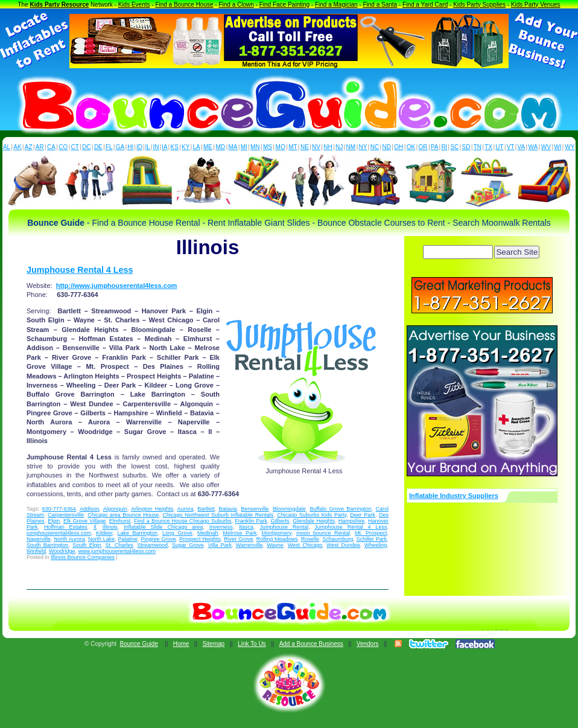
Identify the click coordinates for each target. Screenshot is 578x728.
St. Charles (119, 545)
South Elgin (87, 545)
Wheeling (376, 545)
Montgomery (277, 533)
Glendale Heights (314, 521)
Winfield (36, 551)
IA (164, 147)
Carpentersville (66, 515)
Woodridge (62, 551)
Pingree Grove (158, 539)
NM (351, 147)
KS (175, 147)
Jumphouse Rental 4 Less (80, 270)
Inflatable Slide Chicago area (163, 527)
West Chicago (305, 545)
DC (86, 147)
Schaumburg (338, 539)
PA (435, 147)
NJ (339, 147)
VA (522, 147)
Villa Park (220, 545)
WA (533, 147)
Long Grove (177, 533)
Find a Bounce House (184, 5)
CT (75, 147)
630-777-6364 (59, 509)
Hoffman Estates (66, 527)
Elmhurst (120, 521)
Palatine (128, 539)
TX (488, 147)
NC (375, 147)
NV (316, 147)
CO (63, 147)
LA (197, 147)
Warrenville (249, 545)
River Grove (238, 539)
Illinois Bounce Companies (83, 557)
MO (281, 147)
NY (363, 147)
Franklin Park (251, 521)
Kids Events (134, 5)
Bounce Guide (139, 644)
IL (148, 147)
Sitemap (213, 644)
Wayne (275, 545)
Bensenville (255, 509)
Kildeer (104, 533)
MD (221, 147)
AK (17, 147)
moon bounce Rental (323, 533)
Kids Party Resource (60, 5)
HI (130, 147)
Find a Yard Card (425, 5)
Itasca (246, 527)
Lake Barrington (138, 533)
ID (139, 147)
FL (109, 147)
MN (255, 147)
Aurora (186, 509)
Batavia (228, 509)
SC (454, 147)
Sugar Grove (188, 545)
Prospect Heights (200, 539)
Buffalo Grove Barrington (340, 509)
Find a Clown (236, 5)
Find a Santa (380, 5)
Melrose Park (240, 533)
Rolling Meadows (277, 539)
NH (328, 147)
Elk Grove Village (84, 521)
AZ (29, 147)
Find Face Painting (284, 5)
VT (511, 147)
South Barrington (47, 545)
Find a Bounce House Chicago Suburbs (183, 521)
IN (156, 147)
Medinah (208, 533)
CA (51, 147)
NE (305, 147)
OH (399, 147)
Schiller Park (372, 539)
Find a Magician (336, 5)
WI (557, 147)
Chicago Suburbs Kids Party (312, 515)
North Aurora (69, 539)
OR (423, 147)
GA (120, 147)
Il (95, 527)
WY (570, 147)
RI (444, 147)
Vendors (368, 644)
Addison (90, 509)
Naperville (39, 539)
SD (466, 147)
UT (499, 147)
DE (98, 147)
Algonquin (115, 509)
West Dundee (343, 545)
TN (478, 147)
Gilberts (280, 521)
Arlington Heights (152, 509)
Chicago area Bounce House (123, 515)
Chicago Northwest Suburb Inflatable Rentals (218, 515)
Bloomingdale (289, 509)
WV (546, 147)
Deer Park (363, 515)
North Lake (101, 539)
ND (387, 147)
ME (208, 147)
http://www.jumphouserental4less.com (117, 286)
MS (268, 147)
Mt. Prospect (371, 533)
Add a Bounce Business (311, 644)
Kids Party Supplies (479, 5)
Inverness (221, 527)
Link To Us (252, 644)
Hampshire (352, 521)
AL (7, 147)
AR (40, 147)
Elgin (54, 521)
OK (411, 147)
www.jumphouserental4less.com (117, 551)
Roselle (310, 539)
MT (293, 147)
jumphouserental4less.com (59, 533)
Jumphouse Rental (284, 527)
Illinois (110, 527)
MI (244, 147)
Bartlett (206, 509)
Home (181, 644)
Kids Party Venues (536, 5)
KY (186, 147)
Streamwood (153, 545)
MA (233, 147)
